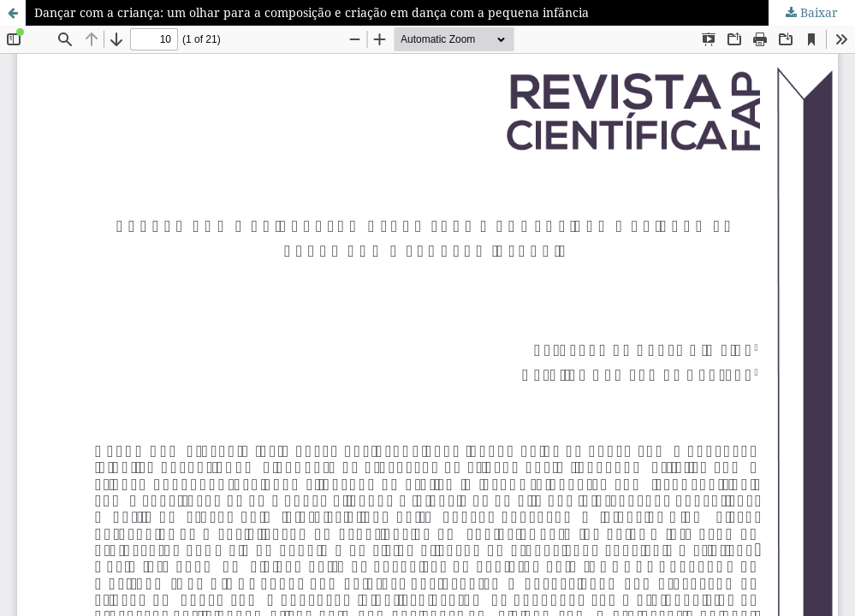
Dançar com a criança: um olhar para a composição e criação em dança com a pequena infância (312, 12)
